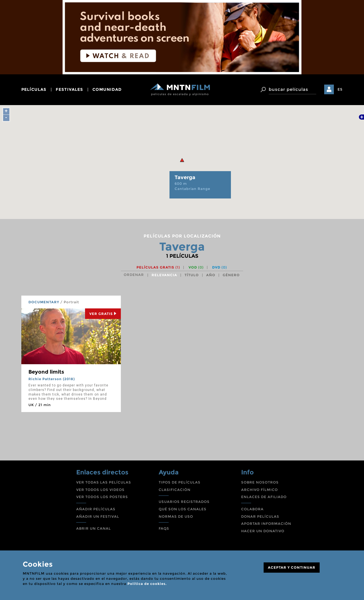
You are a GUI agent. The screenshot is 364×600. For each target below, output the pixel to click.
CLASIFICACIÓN (175, 490)
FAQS (164, 528)
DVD (220, 267)
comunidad (107, 89)
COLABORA (252, 509)
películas (34, 89)
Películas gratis (158, 267)
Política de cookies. (147, 584)
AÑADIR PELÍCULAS (96, 509)
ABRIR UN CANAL (94, 528)
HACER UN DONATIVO (263, 531)
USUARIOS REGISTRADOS (184, 502)
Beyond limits (46, 372)
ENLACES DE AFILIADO (264, 497)
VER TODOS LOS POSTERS (102, 497)
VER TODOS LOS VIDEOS (100, 490)
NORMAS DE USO (176, 516)
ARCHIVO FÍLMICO (259, 490)
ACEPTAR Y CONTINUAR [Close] (292, 567)
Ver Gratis (103, 314)
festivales (69, 89)
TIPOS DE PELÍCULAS (180, 482)
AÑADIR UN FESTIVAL (98, 516)
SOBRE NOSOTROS (260, 482)
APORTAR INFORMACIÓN (266, 524)
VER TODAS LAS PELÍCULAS (104, 482)
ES (340, 89)
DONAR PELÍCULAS (260, 516)
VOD (196, 267)
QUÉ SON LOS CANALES (183, 509)
